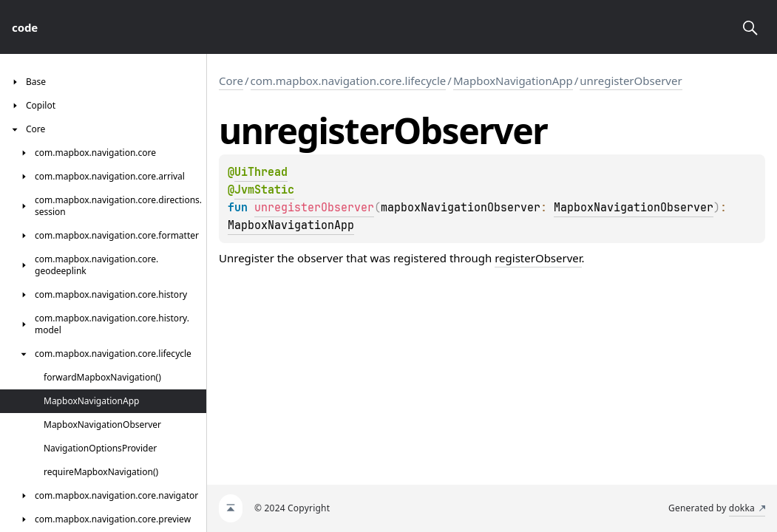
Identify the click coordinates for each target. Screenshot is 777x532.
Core (231, 81)
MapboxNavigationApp (513, 81)
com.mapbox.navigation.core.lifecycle (349, 81)
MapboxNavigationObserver (634, 208)
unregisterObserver (631, 81)
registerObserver (538, 258)
